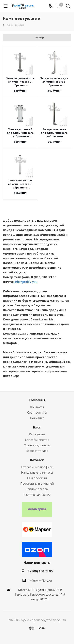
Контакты (37, 407)
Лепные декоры (37, 489)
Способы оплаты (37, 440)
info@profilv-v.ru (26, 282)
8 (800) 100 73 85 (40, 571)
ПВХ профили (37, 478)
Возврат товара (37, 451)
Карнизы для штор (37, 494)
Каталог (37, 460)
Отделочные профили (37, 467)
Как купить (37, 434)
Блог (37, 427)
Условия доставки (37, 445)
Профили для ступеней (37, 483)
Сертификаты (37, 412)
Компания (37, 400)
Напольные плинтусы (37, 472)
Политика (37, 418)
